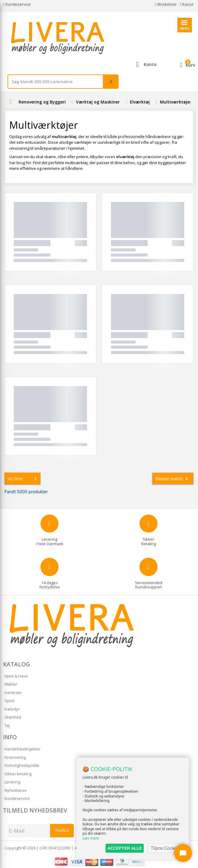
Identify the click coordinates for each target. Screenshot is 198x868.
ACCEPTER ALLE (125, 848)
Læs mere (91, 838)
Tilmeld (62, 830)
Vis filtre (23, 479)
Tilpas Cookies (166, 848)
